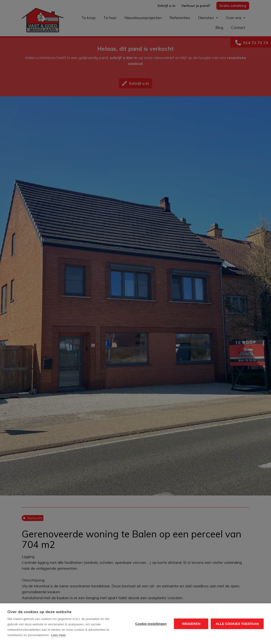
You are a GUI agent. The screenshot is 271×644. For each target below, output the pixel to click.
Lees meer (58, 635)
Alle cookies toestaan (237, 624)
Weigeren (191, 624)
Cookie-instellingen (151, 624)
